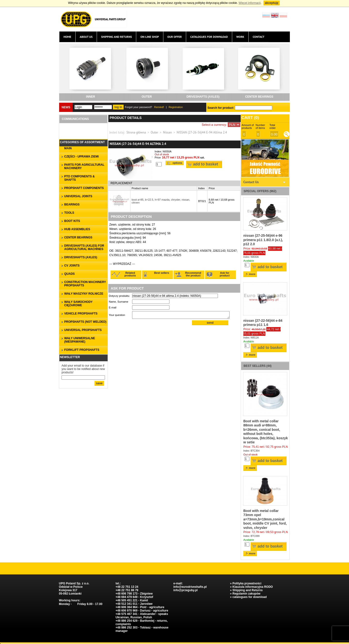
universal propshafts (83, 330)
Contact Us (251, 182)
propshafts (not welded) (85, 322)
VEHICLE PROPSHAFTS (81, 314)
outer (147, 97)
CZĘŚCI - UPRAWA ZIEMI (81, 157)
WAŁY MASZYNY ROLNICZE (84, 294)
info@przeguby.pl (185, 590)
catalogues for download (209, 37)
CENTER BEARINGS (259, 97)
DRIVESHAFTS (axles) (203, 97)
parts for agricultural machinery (84, 166)
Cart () (250, 118)
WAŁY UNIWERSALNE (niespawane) (80, 340)
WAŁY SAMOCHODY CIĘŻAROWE (78, 304)
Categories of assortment (82, 142)
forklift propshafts (82, 350)
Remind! (159, 107)
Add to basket (206, 164)
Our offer (175, 37)
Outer (155, 132)
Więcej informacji (250, 3)
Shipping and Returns (117, 37)
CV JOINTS (72, 266)
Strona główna (136, 132)
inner (91, 97)
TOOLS (69, 213)
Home (67, 37)
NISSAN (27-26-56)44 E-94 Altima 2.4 (202, 132)
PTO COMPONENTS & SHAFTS (79, 178)
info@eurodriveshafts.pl (190, 587)
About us (86, 37)
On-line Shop (150, 37)
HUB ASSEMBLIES (77, 229)
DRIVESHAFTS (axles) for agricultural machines (84, 247)
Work (240, 37)
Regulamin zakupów (246, 594)
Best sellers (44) (258, 366)
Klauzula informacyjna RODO (253, 587)
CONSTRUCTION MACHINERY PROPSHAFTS (85, 284)
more (252, 274)
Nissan (167, 132)
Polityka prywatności (247, 583)
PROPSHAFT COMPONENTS (84, 188)
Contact (259, 37)
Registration (176, 107)
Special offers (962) (260, 191)
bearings (72, 204)
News (66, 107)
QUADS (69, 274)
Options (177, 163)
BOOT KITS (72, 221)
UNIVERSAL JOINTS (78, 196)
